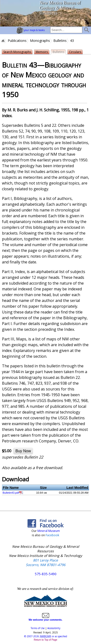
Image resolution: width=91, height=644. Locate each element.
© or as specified (46, 636)
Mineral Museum (48, 531)
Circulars (75, 52)
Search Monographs (17, 52)
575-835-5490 (46, 574)
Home (3, 41)
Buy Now (23, 451)
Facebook (52, 535)
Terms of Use (38, 628)
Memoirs (42, 52)
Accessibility (54, 628)
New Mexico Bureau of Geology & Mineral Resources (60, 8)
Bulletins (60, 41)
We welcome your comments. (46, 618)
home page (18, 13)
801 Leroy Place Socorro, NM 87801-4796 (46, 562)
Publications (17, 41)
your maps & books (31, 30)
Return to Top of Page (45, 640)
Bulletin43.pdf (11, 493)
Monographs (40, 41)
